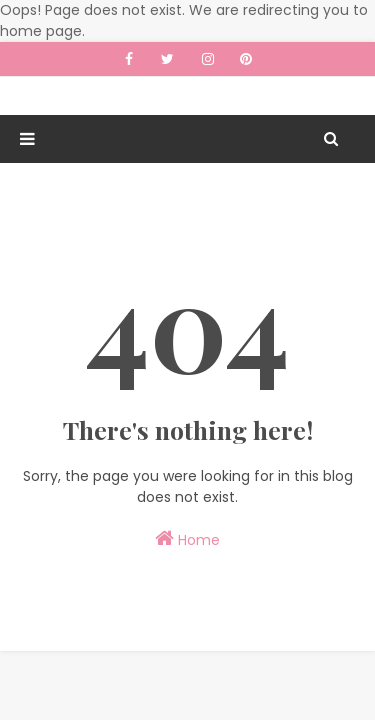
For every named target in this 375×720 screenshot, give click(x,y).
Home (187, 539)
